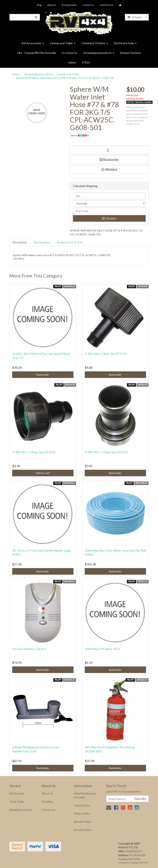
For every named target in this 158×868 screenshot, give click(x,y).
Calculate (109, 218)
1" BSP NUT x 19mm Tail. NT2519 (34, 452)
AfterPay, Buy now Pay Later (85, 795)
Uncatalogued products (99, 53)
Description (20, 242)
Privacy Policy (82, 813)
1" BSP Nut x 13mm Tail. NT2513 (106, 354)
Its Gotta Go (70, 53)
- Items (134, 17)
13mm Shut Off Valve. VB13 (102, 649)
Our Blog (47, 801)
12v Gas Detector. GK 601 (29, 649)
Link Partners (106, 5)
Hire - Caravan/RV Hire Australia (37, 53)
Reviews (70, 242)
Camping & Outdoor (95, 43)
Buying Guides (69, 5)
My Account (17, 793)
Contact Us (88, 5)
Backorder (109, 160)
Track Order (17, 801)
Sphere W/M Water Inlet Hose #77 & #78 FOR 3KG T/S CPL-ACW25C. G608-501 (65, 78)
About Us (52, 5)
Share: (80, 135)
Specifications (42, 242)
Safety (72, 62)
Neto (146, 862)
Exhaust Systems (131, 53)
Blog (39, 5)
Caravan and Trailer (63, 43)
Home (16, 74)
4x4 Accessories (33, 43)
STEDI (86, 62)
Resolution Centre (21, 810)
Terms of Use (82, 805)
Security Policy (83, 830)
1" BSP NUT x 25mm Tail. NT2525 (106, 452)
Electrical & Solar (125, 43)
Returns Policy (83, 822)
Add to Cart (43, 473)
